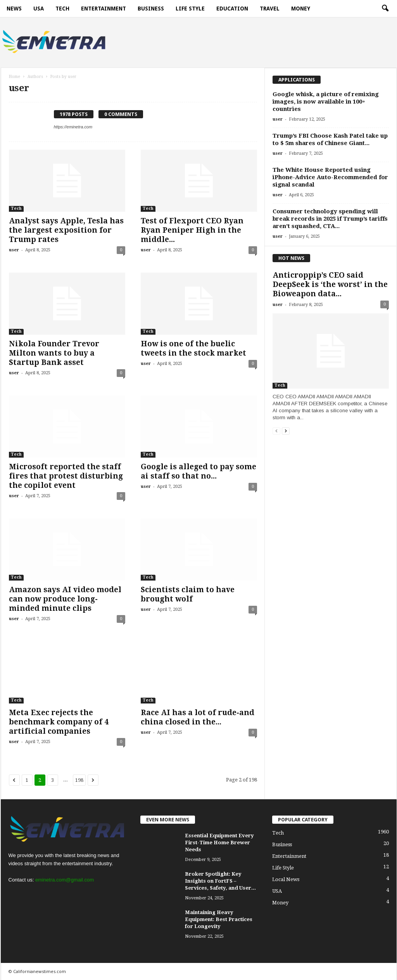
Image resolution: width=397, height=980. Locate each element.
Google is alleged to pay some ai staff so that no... (198, 471)
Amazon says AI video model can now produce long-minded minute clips (65, 599)
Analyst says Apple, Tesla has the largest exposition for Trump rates (66, 230)
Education (232, 9)
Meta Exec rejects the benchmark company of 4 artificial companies (59, 722)
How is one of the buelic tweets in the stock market (193, 348)
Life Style (190, 9)
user (14, 250)
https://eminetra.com (73, 127)
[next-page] (286, 431)
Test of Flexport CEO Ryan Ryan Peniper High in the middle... (192, 230)
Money (301, 9)
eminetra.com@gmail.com (65, 880)
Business (151, 9)
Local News (286, 879)
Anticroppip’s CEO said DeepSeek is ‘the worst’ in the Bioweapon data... (330, 284)
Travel (270, 9)
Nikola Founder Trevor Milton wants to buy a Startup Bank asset (54, 353)
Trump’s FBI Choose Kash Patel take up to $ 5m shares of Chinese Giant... (330, 139)
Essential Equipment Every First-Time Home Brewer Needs (219, 843)
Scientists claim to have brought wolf (188, 594)
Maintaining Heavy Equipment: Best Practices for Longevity (219, 919)
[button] (385, 9)
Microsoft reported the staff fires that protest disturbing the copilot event (66, 476)
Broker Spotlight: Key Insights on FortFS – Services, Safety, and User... (220, 881)
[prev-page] (276, 431)
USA (39, 9)
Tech (62, 9)
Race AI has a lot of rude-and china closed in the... (198, 717)
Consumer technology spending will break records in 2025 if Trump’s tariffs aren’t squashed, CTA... (330, 219)
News (14, 9)
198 (79, 780)
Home (15, 77)
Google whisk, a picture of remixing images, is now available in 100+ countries (326, 102)
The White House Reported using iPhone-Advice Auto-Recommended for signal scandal (330, 177)
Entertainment (104, 9)
